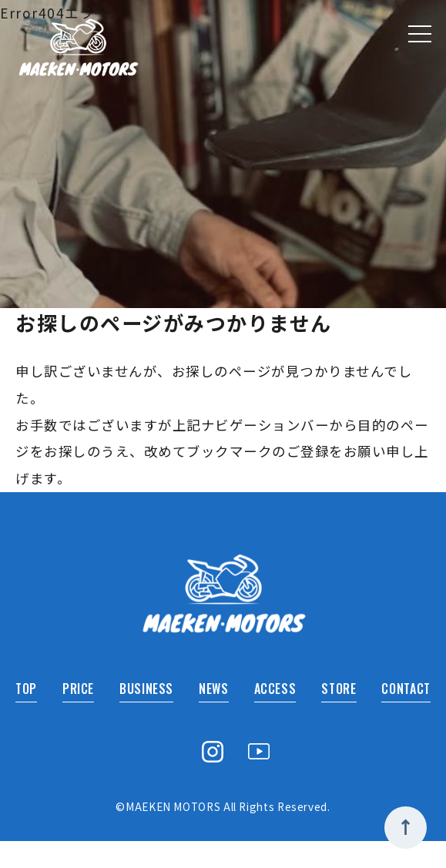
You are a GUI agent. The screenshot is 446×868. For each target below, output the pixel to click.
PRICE (79, 715)
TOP (29, 715)
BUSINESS (146, 715)
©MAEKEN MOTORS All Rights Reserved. (223, 833)
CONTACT (401, 715)
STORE (334, 715)
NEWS (211, 715)
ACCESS (271, 715)
